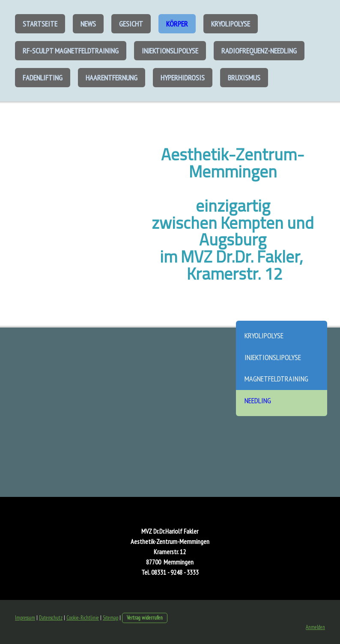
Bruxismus (244, 78)
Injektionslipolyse (170, 51)
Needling (258, 400)
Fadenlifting (43, 78)
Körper (177, 24)
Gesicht (131, 24)
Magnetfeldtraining (276, 379)
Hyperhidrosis (183, 78)
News (88, 24)
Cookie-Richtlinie (83, 618)
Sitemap (110, 618)
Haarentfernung (112, 78)
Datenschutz (51, 618)
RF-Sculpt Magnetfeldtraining (71, 51)
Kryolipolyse (231, 24)
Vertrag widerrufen (145, 618)
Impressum (25, 618)
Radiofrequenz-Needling (259, 51)
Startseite (40, 24)
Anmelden (315, 627)
